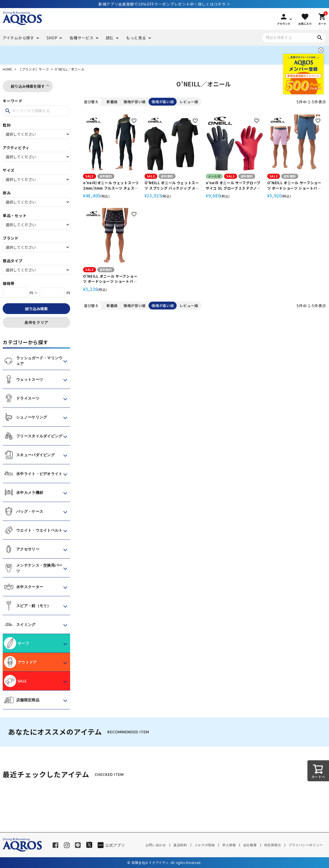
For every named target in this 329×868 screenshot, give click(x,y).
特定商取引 (273, 845)
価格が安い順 (135, 102)
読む (110, 38)
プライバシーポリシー (306, 845)
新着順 (112, 102)
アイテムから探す (18, 38)
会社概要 (250, 845)
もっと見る (136, 38)
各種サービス (81, 38)
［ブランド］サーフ (34, 69)
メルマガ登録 (205, 845)
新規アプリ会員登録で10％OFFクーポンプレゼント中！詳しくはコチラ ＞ (164, 4)
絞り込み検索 (36, 309)
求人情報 (229, 845)
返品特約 (180, 845)
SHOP (52, 38)
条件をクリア (36, 322)
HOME (8, 69)
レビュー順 (189, 102)
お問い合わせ (156, 845)
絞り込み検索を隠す (28, 86)
